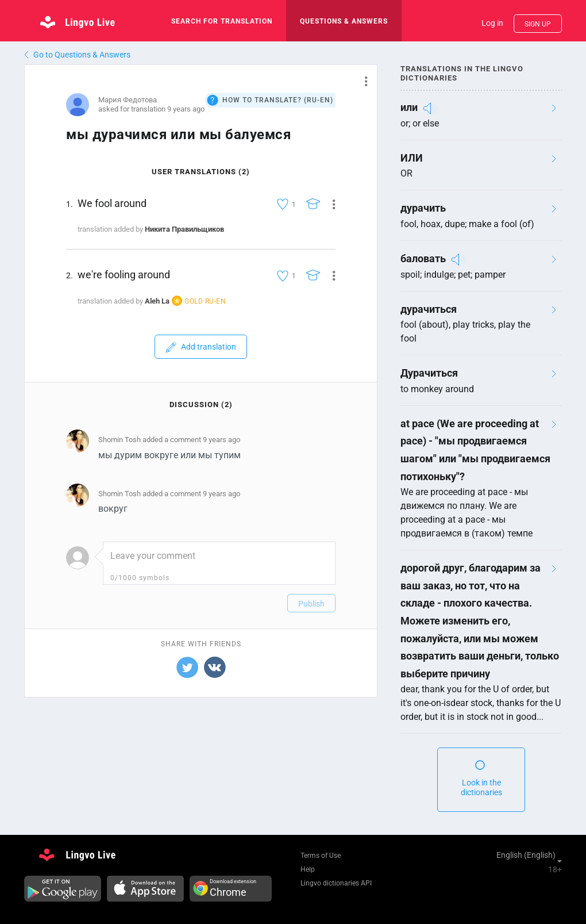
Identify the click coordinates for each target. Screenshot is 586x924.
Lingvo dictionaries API (336, 883)
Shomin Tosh (119, 440)
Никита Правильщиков (184, 229)
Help (308, 869)
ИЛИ (412, 158)
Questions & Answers (344, 21)
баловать (423, 258)
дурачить (423, 208)
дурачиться (429, 309)
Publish (311, 604)
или (409, 107)
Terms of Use (321, 856)
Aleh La (157, 301)
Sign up (538, 24)
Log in (492, 23)
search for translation (222, 21)
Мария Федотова (128, 100)
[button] (362, 81)
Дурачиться (429, 373)
